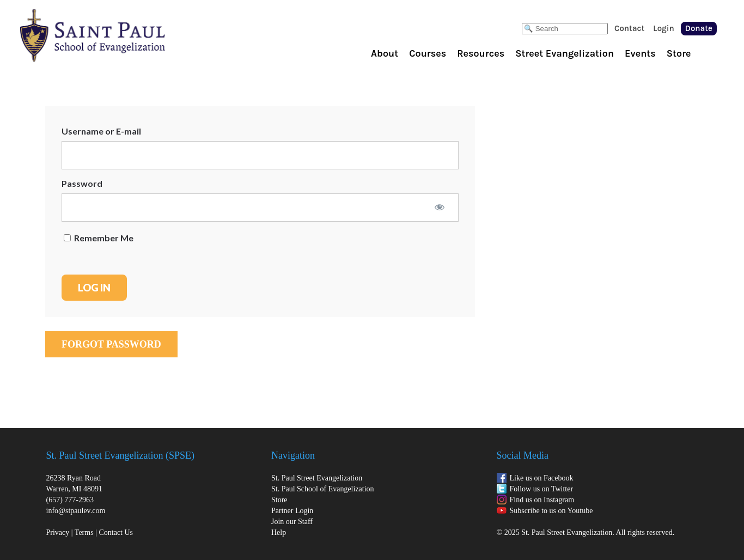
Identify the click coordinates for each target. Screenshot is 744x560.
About (385, 53)
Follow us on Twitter (542, 489)
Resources (481, 53)
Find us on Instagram (542, 500)
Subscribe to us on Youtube (551, 511)
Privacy (58, 532)
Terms (84, 532)
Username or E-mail (101, 131)
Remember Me (99, 238)
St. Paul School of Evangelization (114, 35)
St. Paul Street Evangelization (317, 478)
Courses (428, 53)
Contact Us (116, 532)
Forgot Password (111, 344)
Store (679, 53)
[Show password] (440, 207)
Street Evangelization (565, 53)
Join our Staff (292, 522)
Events (640, 53)
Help (279, 532)
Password (82, 183)
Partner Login (292, 511)
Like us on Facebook (542, 478)
